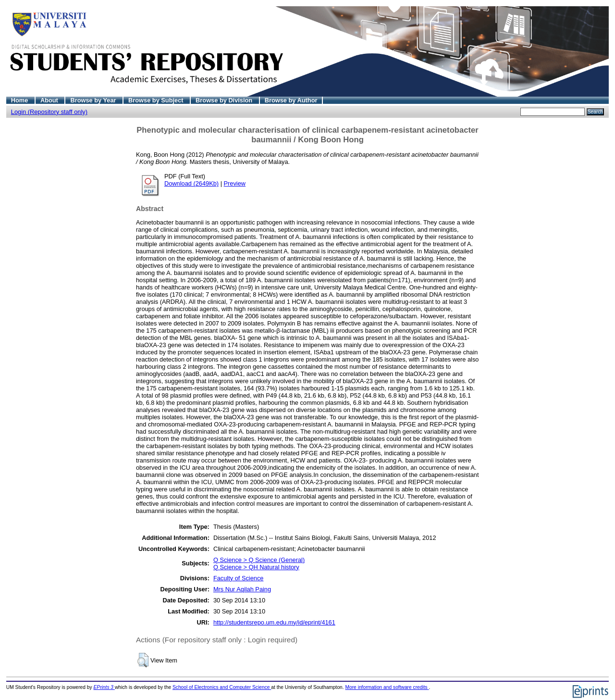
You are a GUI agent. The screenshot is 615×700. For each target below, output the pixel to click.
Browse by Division (225, 100)
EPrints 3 (104, 687)
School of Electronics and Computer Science (222, 687)
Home (20, 100)
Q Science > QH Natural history (256, 567)
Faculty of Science (239, 578)
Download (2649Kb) (191, 183)
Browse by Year (94, 100)
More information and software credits (387, 687)
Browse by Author (291, 100)
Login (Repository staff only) (49, 112)
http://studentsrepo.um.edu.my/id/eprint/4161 (274, 622)
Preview (235, 183)
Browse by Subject (157, 100)
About (50, 100)
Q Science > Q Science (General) (259, 560)
